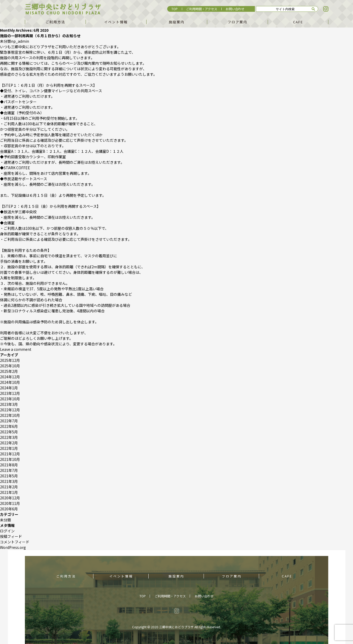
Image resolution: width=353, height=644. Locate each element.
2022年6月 (9, 426)
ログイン (7, 531)
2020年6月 (9, 509)
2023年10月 (10, 399)
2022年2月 (9, 443)
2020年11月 (10, 503)
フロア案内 (237, 22)
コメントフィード (15, 542)
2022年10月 (10, 415)
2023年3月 (9, 404)
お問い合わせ (235, 9)
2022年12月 (10, 410)
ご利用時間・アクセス (202, 9)
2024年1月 (9, 388)
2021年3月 (9, 481)
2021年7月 (9, 470)
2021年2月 (9, 487)
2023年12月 (10, 393)
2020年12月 (10, 498)
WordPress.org (13, 547)
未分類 (5, 41)
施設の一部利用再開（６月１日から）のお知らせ (40, 36)
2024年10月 (10, 382)
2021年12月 (10, 454)
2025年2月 (9, 371)
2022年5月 (9, 432)
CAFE (298, 22)
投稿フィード (11, 536)
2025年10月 (10, 366)
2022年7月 (9, 421)
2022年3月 (9, 437)
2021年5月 (9, 476)
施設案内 (177, 22)
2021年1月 (9, 492)
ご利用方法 (55, 22)
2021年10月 (10, 459)
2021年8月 (9, 465)
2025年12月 (10, 360)
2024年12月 (10, 377)
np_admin (20, 41)
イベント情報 (116, 22)
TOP (175, 9)
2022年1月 (9, 448)
